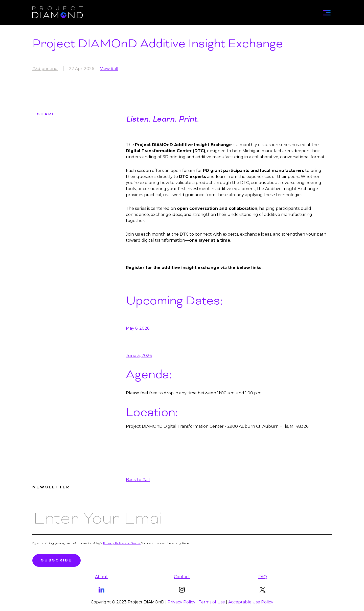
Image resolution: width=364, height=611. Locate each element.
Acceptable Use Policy (251, 602)
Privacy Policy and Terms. (122, 543)
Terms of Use (212, 602)
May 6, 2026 (138, 328)
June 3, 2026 (139, 356)
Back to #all (138, 480)
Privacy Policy (181, 602)
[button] (327, 11)
